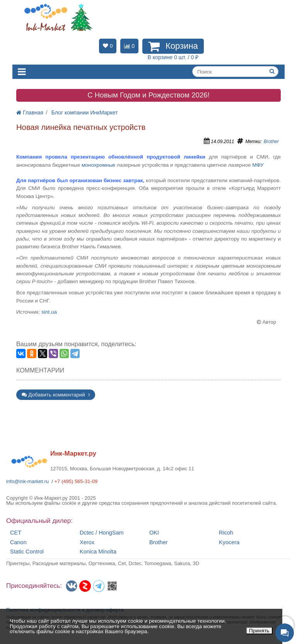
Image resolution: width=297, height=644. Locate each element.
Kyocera (229, 542)
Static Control (27, 552)
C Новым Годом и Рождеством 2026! (148, 95)
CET (16, 533)
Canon (18, 542)
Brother (271, 142)
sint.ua (49, 312)
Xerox (87, 542)
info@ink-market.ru (27, 481)
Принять (259, 631)
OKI (154, 533)
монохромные (98, 165)
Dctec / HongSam (102, 533)
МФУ (258, 165)
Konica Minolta (98, 552)
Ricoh (226, 533)
